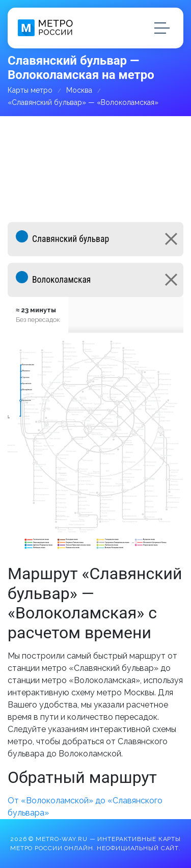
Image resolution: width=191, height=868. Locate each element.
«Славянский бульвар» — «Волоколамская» (83, 102)
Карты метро (30, 90)
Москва (79, 90)
